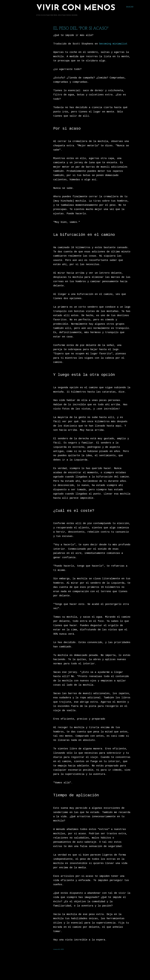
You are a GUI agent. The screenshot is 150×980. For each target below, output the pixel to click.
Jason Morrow (87, 973)
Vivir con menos (76, 8)
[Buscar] (130, 7)
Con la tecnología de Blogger (81, 969)
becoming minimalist (113, 44)
